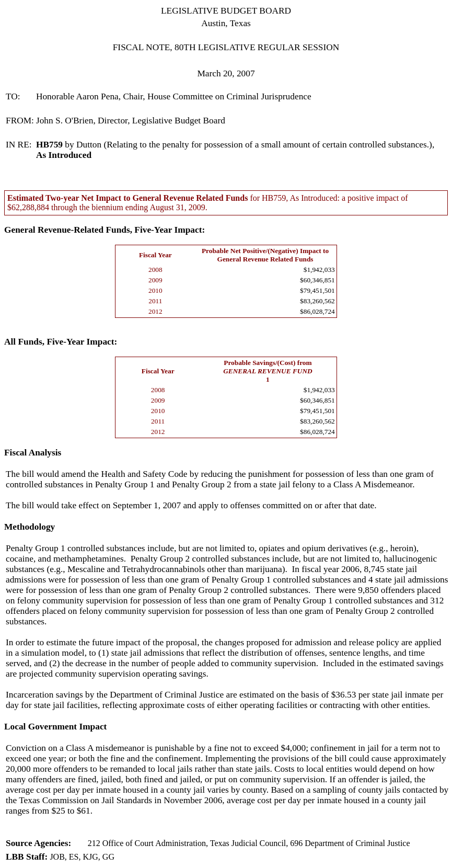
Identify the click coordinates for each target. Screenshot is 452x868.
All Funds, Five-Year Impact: (61, 342)
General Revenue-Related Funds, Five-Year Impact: (105, 230)
